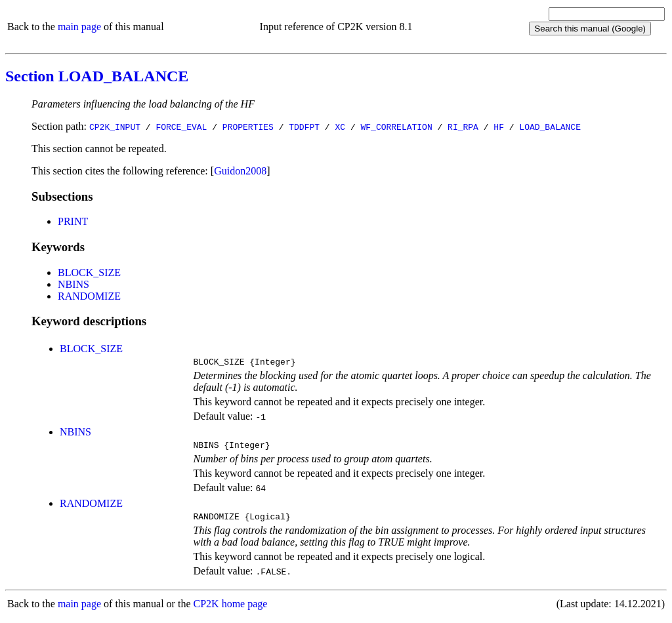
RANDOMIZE (89, 296)
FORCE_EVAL (181, 127)
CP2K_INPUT (115, 127)
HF (499, 127)
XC (340, 127)
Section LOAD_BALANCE (97, 76)
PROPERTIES (248, 127)
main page (79, 27)
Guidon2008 (240, 171)
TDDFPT (304, 127)
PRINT (73, 221)
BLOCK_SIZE (89, 272)
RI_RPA (463, 127)
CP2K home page (231, 610)
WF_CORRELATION (396, 127)
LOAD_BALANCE (550, 127)
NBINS (73, 284)
